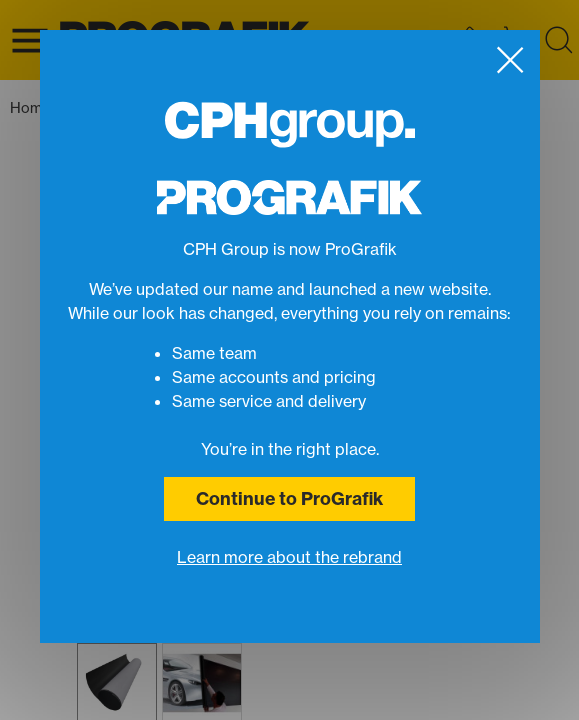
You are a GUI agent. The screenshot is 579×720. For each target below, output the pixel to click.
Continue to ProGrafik (289, 498)
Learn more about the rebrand (289, 557)
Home (35, 108)
